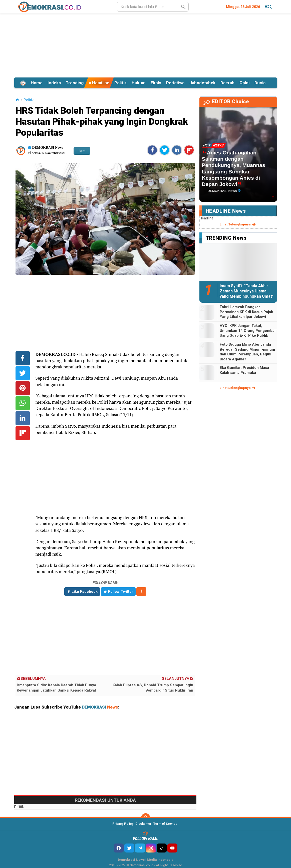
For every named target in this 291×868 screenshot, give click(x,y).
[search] (153, 7)
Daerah (227, 83)
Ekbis (156, 83)
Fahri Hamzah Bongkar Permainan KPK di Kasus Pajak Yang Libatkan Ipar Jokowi (246, 312)
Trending (75, 83)
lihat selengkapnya (238, 224)
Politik (120, 83)
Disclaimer (143, 824)
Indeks (54, 83)
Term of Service (165, 824)
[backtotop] (146, 818)
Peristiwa (175, 83)
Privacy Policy (123, 824)
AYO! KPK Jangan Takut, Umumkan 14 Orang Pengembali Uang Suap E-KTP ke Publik (248, 331)
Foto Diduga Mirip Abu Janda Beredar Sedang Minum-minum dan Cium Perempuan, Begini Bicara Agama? (247, 352)
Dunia (260, 83)
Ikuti (82, 151)
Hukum (139, 83)
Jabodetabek (202, 83)
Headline (99, 83)
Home (37, 83)
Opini (244, 83)
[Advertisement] (146, 45)
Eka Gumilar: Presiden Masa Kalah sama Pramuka (244, 370)
